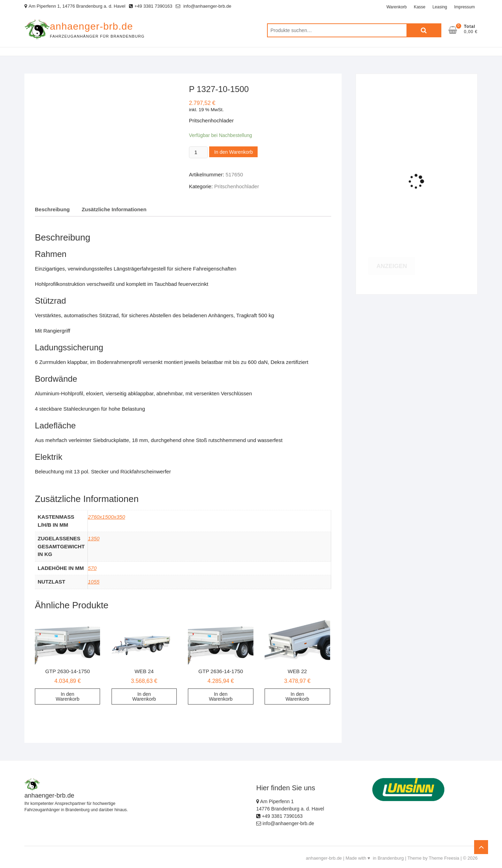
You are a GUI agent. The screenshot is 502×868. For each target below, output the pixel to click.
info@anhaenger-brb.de (203, 6)
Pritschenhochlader (237, 186)
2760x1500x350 (107, 517)
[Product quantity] (198, 152)
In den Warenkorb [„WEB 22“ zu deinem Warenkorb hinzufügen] (297, 696)
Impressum (465, 7)
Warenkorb (396, 7)
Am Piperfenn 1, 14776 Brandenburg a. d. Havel (75, 6)
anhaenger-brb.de (92, 26)
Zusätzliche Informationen (114, 209)
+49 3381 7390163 (151, 6)
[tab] (52, 210)
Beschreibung (52, 209)
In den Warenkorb (233, 152)
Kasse (420, 7)
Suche (424, 30)
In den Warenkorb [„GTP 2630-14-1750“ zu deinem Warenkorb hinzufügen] (68, 696)
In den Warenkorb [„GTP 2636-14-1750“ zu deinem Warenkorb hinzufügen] (221, 696)
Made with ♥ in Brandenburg (375, 858)
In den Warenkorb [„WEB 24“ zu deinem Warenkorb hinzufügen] (144, 696)
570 (92, 568)
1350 (94, 538)
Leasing (440, 7)
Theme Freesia (444, 858)
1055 (94, 582)
